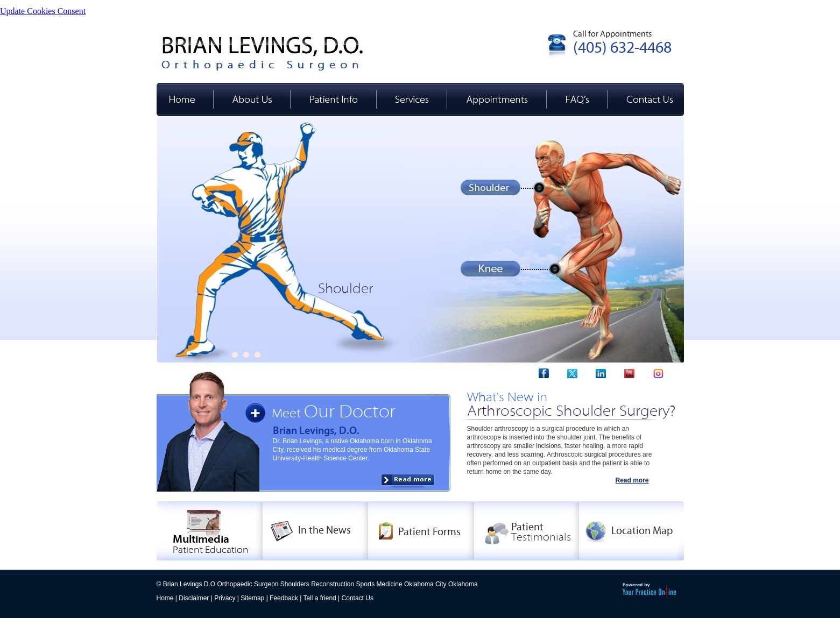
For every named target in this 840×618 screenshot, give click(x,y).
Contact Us (358, 598)
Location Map (642, 531)
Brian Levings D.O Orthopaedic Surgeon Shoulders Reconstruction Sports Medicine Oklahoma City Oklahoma (320, 584)
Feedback (284, 598)
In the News (324, 530)
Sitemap (252, 598)
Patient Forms (429, 532)
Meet (334, 413)
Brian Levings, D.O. (316, 431)
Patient (541, 532)
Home (165, 598)
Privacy (225, 598)
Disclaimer (194, 598)
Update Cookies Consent (43, 11)
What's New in (571, 404)
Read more (632, 480)
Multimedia (211, 544)
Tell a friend (319, 598)
